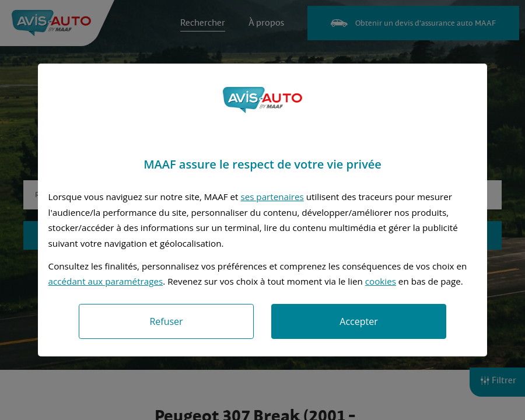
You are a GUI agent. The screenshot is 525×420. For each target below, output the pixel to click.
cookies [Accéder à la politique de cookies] (381, 281)
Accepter (358, 321)
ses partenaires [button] (272, 197)
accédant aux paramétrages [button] (106, 281)
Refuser (166, 321)
